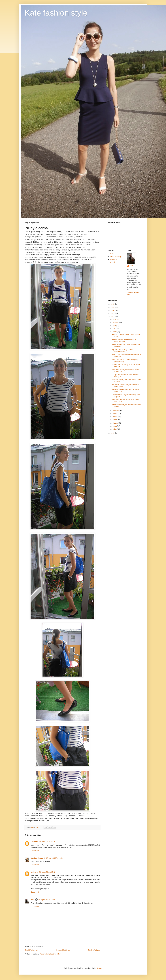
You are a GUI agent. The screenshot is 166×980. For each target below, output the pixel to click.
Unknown (35, 842)
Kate (33, 900)
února (115, 426)
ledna (115, 429)
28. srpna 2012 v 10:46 (47, 842)
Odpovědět (35, 851)
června (115, 414)
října (114, 326)
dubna (115, 420)
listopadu (116, 322)
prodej (112, 262)
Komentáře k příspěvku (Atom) (51, 954)
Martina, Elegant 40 (38, 858)
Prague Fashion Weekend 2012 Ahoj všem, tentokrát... (125, 340)
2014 (113, 310)
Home (112, 254)
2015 (113, 307)
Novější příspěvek (32, 950)
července (116, 411)
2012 (113, 317)
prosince (116, 319)
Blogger (99, 968)
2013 (113, 314)
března (115, 423)
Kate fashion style (56, 13)
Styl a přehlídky (116, 257)
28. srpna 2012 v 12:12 (47, 872)
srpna (115, 332)
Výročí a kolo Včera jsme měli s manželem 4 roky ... (123, 350)
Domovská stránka (63, 950)
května (115, 417)
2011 (113, 433)
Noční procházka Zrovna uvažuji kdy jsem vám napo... (125, 360)
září (114, 329)
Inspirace (113, 259)
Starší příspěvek (94, 950)
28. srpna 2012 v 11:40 (54, 858)
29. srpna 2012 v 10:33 (47, 900)
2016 (113, 304)
